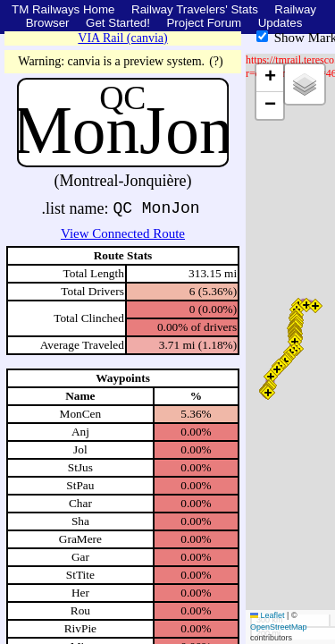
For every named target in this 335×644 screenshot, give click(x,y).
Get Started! (118, 23)
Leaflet (268, 615)
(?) (216, 61)
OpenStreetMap (279, 627)
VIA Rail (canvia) (122, 38)
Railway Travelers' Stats (195, 9)
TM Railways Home (63, 9)
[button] (268, 393)
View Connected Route (123, 233)
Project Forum (204, 23)
